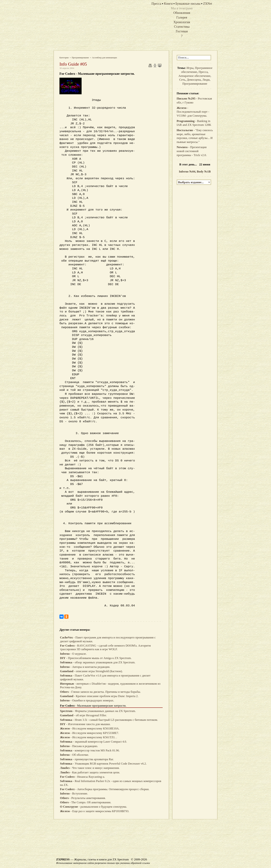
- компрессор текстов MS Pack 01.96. (90, 750)
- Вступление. (74, 794)
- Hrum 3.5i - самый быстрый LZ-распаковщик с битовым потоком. (109, 720)
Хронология (182, 22)
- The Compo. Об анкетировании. (86, 802)
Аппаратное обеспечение (195, 76)
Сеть (182, 80)
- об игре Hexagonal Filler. (83, 715)
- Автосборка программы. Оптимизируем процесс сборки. (105, 789)
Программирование (80, 58)
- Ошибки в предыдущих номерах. (87, 700)
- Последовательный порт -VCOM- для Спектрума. (193, 112)
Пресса (203, 72)
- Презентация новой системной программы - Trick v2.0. (192, 151)
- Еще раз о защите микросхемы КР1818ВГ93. (95, 811)
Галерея (182, 17)
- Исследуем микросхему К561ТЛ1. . (88, 737)
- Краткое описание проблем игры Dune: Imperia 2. (99, 696)
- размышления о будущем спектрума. (93, 807)
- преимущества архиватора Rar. (87, 759)
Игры (190, 68)
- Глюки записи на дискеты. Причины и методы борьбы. (100, 692)
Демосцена (194, 80)
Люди (206, 80)
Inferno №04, (188, 172)
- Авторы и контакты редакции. (85, 667)
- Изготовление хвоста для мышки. (85, 724)
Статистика (182, 27)
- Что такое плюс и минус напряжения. (90, 768)
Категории (64, 58)
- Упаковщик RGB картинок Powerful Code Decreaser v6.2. (103, 764)
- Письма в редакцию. (79, 746)
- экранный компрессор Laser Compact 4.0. (93, 742)
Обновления (182, 13)
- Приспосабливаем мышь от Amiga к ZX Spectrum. (96, 658)
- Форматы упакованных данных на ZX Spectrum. (98, 711)
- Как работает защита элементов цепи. (90, 772)
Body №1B (204, 172)
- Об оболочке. (74, 755)
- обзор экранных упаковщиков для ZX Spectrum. (98, 662)
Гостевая (182, 31)
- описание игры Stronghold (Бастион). (91, 671)
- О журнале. (73, 654)
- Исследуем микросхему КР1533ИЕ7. (89, 733)
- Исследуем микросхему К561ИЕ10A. (90, 728)
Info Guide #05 (73, 64)
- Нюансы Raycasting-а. (82, 777)
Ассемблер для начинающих (104, 58)
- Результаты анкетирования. (83, 798)
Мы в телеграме (182, 8)
